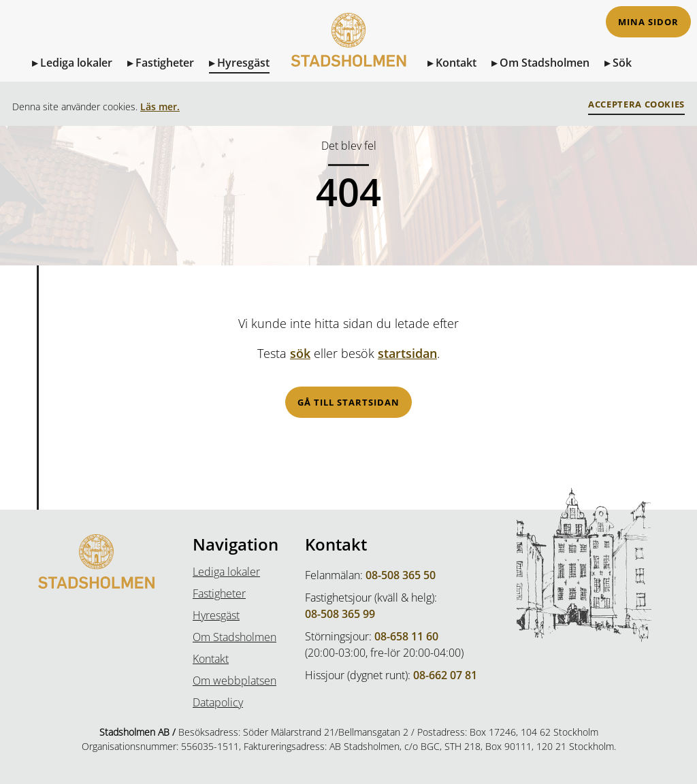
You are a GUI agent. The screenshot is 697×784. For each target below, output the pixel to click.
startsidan (407, 353)
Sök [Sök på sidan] (622, 63)
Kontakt (456, 63)
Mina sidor (648, 22)
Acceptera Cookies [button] (636, 104)
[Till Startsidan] (348, 53)
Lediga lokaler (76, 63)
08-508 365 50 (401, 575)
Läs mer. (160, 107)
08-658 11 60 (406, 636)
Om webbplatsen (234, 681)
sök (300, 353)
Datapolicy (218, 702)
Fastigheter (165, 63)
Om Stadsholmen (545, 63)
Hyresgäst (243, 63)
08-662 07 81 (445, 675)
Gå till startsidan (348, 403)
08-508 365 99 (340, 614)
